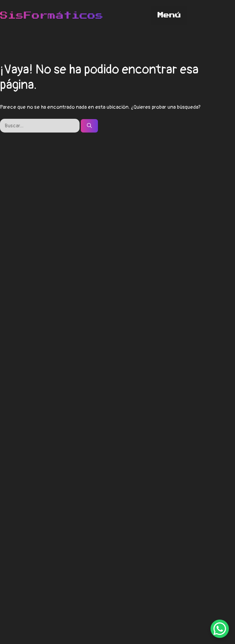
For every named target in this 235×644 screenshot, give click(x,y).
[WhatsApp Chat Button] (220, 629)
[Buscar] (89, 126)
